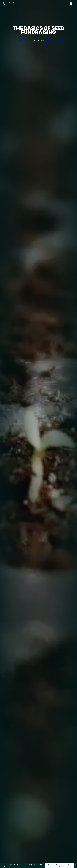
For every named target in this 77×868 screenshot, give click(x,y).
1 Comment (57, 40)
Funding (49, 40)
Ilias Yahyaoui (23, 40)
